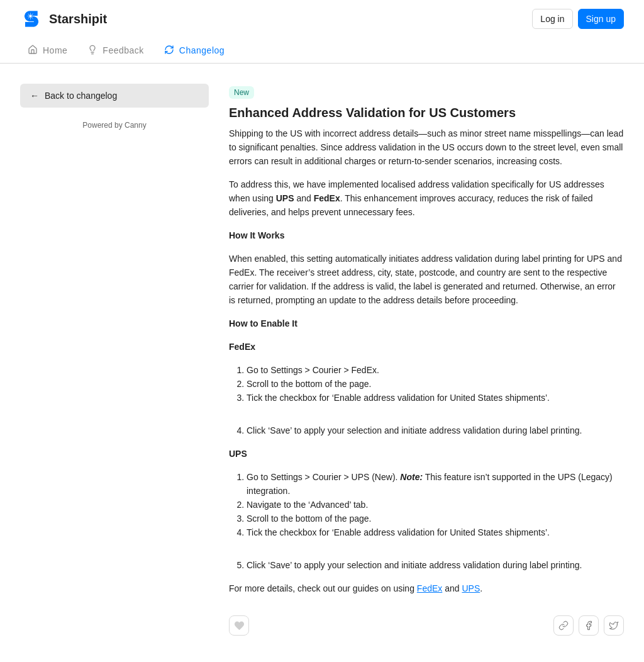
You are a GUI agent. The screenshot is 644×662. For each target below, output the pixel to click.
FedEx (430, 588)
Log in (552, 19)
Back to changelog (74, 96)
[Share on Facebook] (589, 626)
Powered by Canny (114, 125)
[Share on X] (614, 626)
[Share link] (563, 626)
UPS (471, 588)
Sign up (601, 19)
